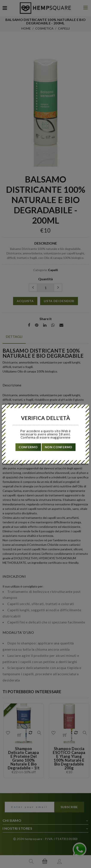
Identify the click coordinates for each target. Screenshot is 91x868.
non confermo (59, 447)
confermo (28, 447)
